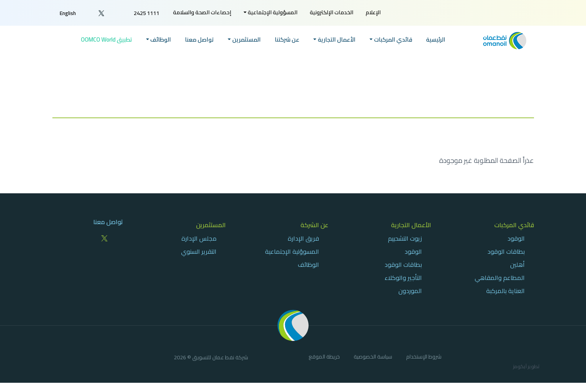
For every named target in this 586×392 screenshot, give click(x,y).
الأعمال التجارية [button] (337, 40)
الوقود (516, 238)
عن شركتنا (287, 40)
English (68, 13)
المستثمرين (211, 225)
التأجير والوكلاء (403, 278)
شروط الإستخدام (424, 358)
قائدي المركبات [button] (393, 40)
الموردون (410, 291)
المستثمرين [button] (247, 40)
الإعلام (373, 12)
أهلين (517, 265)
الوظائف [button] (161, 40)
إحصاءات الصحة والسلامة (202, 12)
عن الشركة (314, 225)
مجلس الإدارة (199, 238)
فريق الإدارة (303, 238)
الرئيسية (436, 40)
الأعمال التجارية (411, 225)
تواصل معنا (199, 40)
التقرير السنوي (199, 251)
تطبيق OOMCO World (107, 40)
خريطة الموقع (324, 358)
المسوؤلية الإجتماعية (292, 251)
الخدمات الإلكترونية (332, 12)
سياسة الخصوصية (373, 358)
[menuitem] (373, 13)
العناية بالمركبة (505, 291)
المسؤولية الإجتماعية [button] (273, 12)
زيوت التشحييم (405, 238)
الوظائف (308, 265)
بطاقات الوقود (506, 251)
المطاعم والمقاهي (500, 278)
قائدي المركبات (514, 225)
